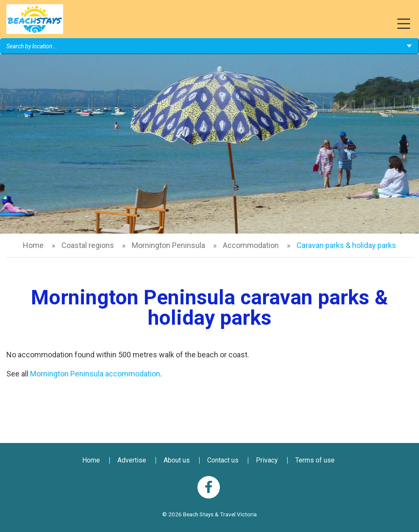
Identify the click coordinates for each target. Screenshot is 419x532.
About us (177, 460)
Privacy (267, 460)
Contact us (223, 460)
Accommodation (251, 245)
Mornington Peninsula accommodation (95, 374)
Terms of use (315, 460)
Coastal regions (88, 245)
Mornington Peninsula (168, 245)
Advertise (132, 460)
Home (33, 245)
